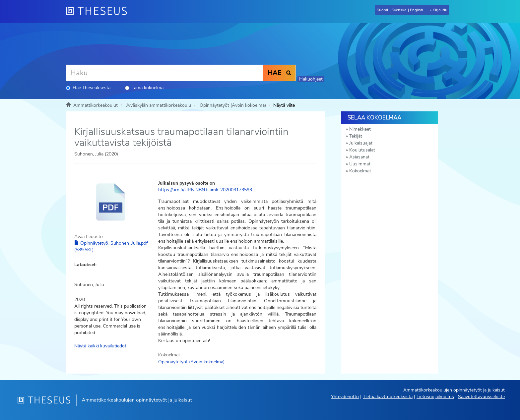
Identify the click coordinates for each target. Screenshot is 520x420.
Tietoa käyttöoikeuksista (388, 397)
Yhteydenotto (345, 397)
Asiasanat (359, 157)
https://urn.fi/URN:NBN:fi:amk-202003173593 (205, 190)
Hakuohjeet (311, 79)
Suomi (382, 10)
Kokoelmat (360, 171)
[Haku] (164, 73)
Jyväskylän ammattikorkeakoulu (159, 105)
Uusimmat (360, 164)
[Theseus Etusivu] (99, 12)
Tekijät (356, 136)
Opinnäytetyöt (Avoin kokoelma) (233, 105)
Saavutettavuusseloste (481, 397)
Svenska (399, 10)
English (417, 10)
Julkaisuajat (361, 143)
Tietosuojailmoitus (435, 397)
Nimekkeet (360, 129)
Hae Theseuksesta (88, 88)
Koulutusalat (362, 150)
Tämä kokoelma (144, 88)
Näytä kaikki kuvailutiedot (100, 346)
